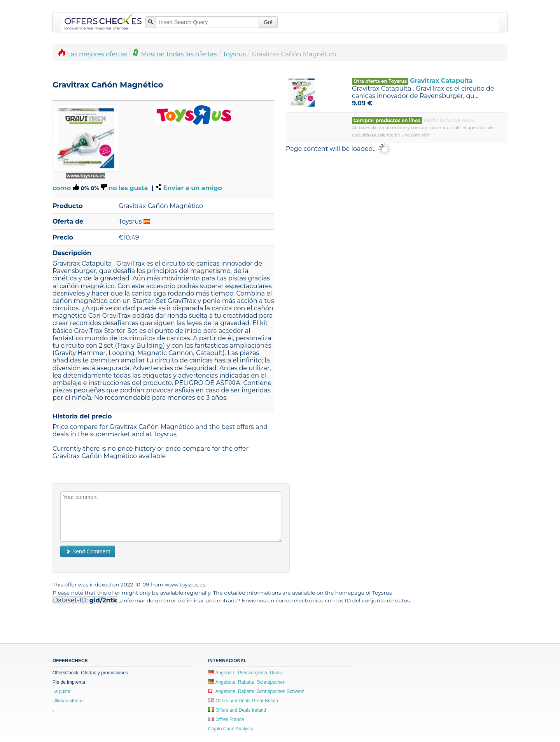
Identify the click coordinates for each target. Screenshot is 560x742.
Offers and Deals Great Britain (243, 701)
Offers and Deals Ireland (237, 710)
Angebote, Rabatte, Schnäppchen (247, 682)
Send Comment (88, 551)
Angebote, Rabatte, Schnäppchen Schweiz (256, 691)
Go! (268, 22)
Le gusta (61, 691)
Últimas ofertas (68, 701)
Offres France (226, 719)
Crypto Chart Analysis (230, 729)
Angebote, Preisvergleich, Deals (245, 673)
